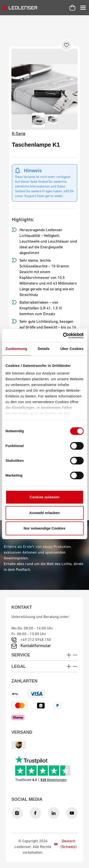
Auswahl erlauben (44, 513)
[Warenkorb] (72, 8)
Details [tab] (44, 349)
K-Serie (19, 134)
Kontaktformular (36, 646)
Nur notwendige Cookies (45, 528)
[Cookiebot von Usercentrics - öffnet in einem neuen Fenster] (63, 336)
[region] (44, 89)
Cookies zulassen (45, 497)
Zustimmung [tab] (16, 349)
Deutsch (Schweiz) (66, 844)
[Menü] (83, 8)
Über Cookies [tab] (72, 349)
